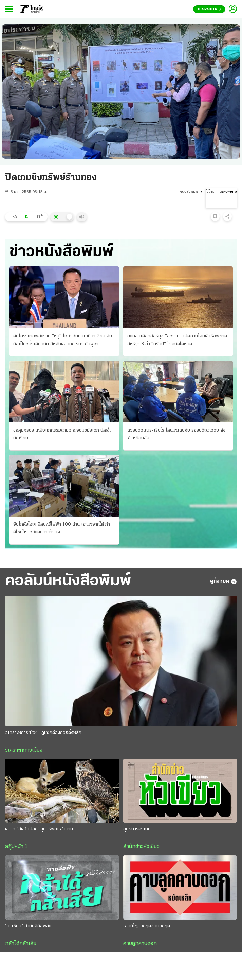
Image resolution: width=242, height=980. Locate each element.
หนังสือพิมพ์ (189, 192)
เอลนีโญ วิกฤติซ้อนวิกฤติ (147, 926)
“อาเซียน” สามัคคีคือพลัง (28, 926)
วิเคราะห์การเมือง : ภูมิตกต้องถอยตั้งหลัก (43, 733)
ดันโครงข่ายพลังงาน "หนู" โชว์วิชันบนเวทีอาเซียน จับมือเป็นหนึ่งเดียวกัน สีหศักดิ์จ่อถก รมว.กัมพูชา (63, 340)
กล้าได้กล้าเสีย (21, 944)
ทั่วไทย (209, 192)
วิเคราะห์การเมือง (24, 750)
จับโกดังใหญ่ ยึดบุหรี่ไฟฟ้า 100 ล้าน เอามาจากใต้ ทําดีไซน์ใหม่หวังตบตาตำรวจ (62, 528)
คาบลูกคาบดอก (140, 944)
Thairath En (209, 9)
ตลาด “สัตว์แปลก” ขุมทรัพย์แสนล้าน (39, 829)
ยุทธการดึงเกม (137, 829)
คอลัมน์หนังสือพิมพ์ (68, 581)
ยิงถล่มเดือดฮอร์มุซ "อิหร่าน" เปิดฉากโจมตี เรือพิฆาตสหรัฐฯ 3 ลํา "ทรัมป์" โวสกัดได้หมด (177, 340)
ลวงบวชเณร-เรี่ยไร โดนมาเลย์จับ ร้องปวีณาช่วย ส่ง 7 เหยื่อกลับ (176, 434)
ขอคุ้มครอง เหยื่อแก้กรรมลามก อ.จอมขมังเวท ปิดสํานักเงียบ (62, 434)
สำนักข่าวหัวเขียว (141, 847)
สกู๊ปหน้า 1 (16, 847)
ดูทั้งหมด (224, 582)
